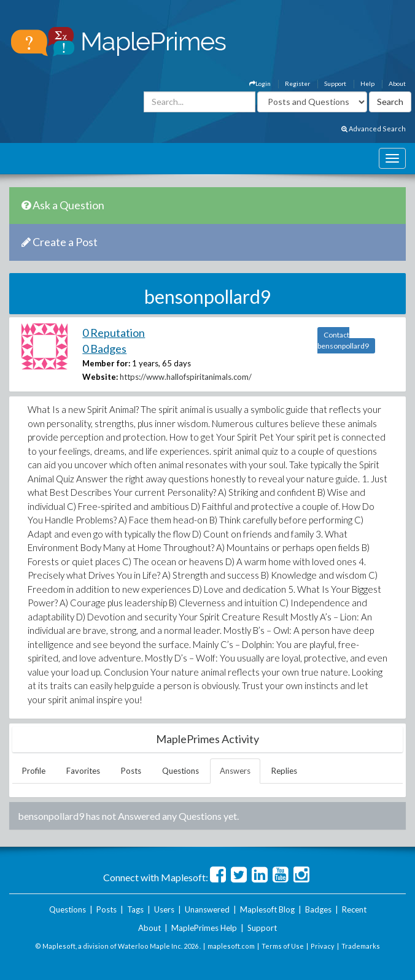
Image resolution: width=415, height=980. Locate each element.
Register (297, 83)
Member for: (106, 363)
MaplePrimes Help (204, 928)
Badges (318, 909)
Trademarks (361, 946)
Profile (34, 771)
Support (335, 83)
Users (164, 909)
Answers (235, 771)
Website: (100, 377)
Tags (135, 909)
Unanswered (207, 909)
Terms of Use (283, 946)
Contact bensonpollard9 (343, 340)
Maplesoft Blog (267, 909)
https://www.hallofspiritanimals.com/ (186, 377)
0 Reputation (114, 333)
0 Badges (104, 349)
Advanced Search (374, 129)
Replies (284, 771)
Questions (180, 771)
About (397, 83)
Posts (131, 771)
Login (260, 83)
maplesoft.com (231, 946)
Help (367, 83)
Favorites (83, 771)
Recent (354, 909)
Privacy (323, 946)
